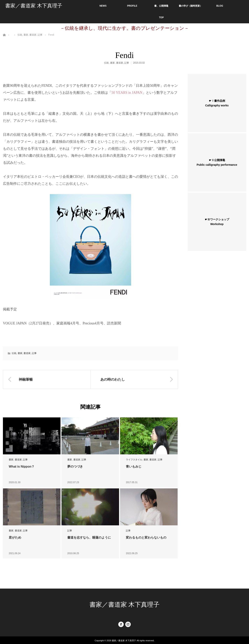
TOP (161, 18)
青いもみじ (134, 467)
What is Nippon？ (22, 467)
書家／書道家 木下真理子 (34, 6)
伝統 (106, 63)
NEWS (103, 6)
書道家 (120, 63)
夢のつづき (75, 467)
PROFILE (132, 6)
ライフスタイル (134, 460)
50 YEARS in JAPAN (127, 93)
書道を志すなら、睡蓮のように (89, 538)
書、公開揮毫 (161, 6)
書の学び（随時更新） (190, 6)
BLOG (220, 6)
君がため (15, 538)
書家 (112, 63)
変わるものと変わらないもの (146, 538)
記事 (127, 63)
